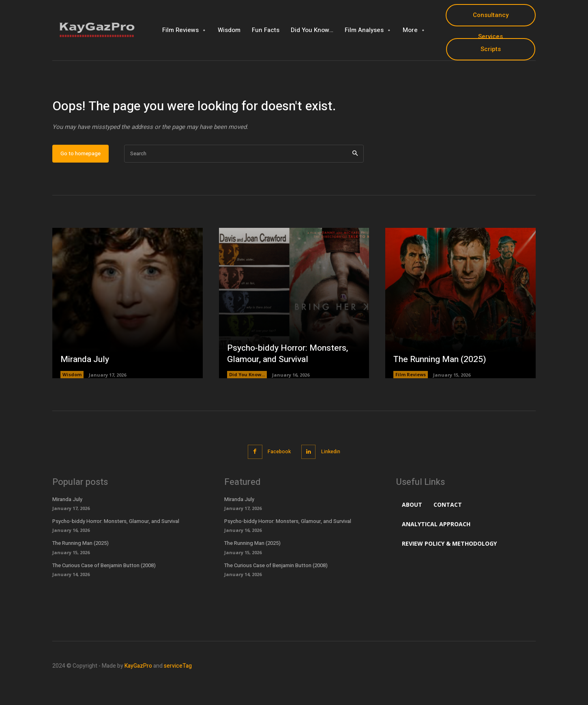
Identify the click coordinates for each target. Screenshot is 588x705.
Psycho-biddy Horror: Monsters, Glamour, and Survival (290, 378)
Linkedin (333, 476)
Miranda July (86, 384)
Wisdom (72, 400)
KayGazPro (138, 690)
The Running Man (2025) (442, 384)
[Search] (355, 179)
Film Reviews (411, 400)
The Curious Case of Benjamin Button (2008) (104, 589)
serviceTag (178, 690)
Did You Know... (247, 400)
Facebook (278, 476)
